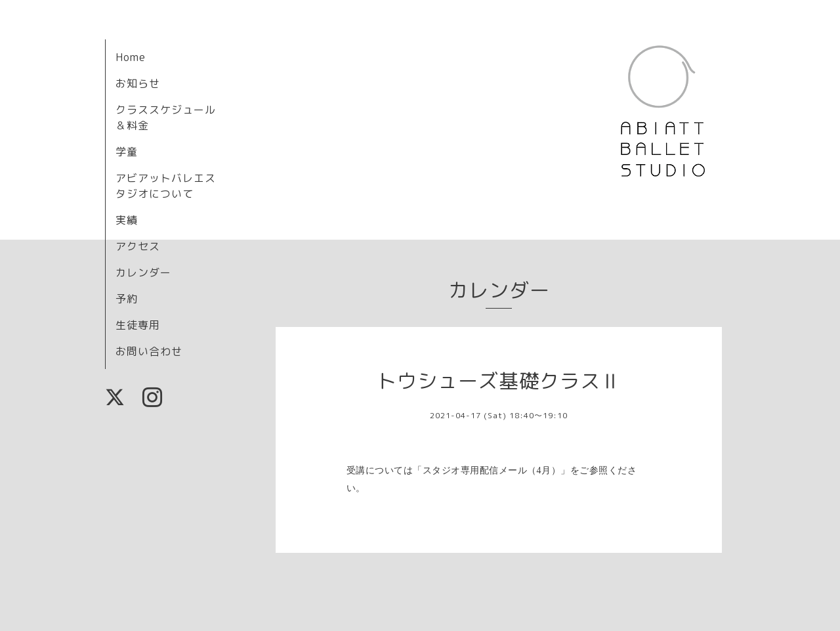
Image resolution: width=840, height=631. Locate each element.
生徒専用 (138, 325)
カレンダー (143, 272)
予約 (127, 299)
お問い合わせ (149, 351)
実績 (127, 220)
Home (131, 57)
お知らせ (138, 83)
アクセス (138, 246)
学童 (127, 152)
